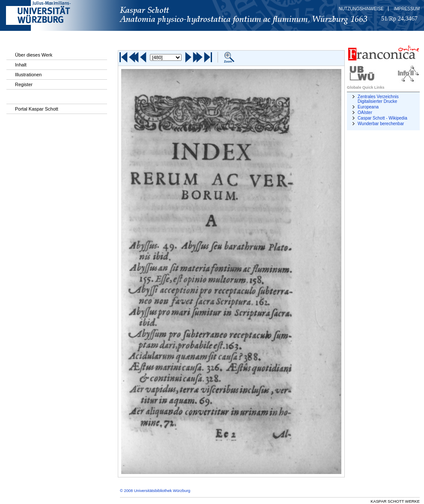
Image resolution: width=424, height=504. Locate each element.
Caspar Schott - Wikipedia (382, 118)
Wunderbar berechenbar (381, 124)
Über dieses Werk (34, 55)
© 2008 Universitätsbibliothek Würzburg (155, 491)
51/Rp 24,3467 (399, 18)
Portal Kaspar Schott (37, 109)
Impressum (407, 9)
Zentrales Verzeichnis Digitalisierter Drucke (378, 99)
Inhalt (21, 65)
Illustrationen (28, 75)
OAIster (365, 112)
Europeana (368, 107)
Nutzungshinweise (361, 9)
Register (24, 84)
